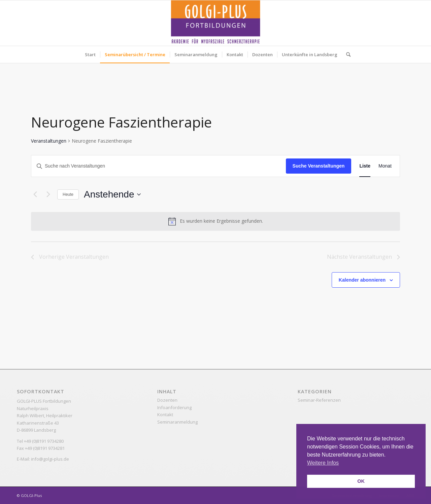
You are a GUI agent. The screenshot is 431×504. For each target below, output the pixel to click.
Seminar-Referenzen (319, 400)
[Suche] (346, 55)
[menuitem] (90, 55)
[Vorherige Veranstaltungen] (35, 194)
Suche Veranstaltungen (319, 166)
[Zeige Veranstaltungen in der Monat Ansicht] (385, 166)
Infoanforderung (174, 407)
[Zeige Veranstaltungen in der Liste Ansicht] (365, 166)
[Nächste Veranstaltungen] (48, 194)
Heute (68, 194)
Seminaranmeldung (177, 422)
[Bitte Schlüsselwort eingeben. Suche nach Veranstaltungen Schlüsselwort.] (159, 166)
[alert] (215, 221)
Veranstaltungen (49, 141)
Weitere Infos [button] (323, 463)
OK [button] (361, 481)
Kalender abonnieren (362, 280)
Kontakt (165, 415)
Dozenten (167, 400)
